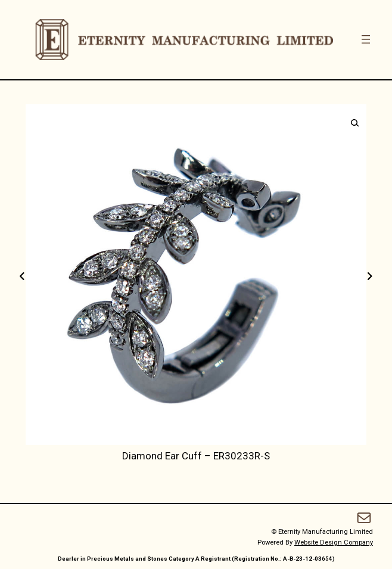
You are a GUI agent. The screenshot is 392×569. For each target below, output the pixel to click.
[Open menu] (366, 39)
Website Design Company (334, 542)
